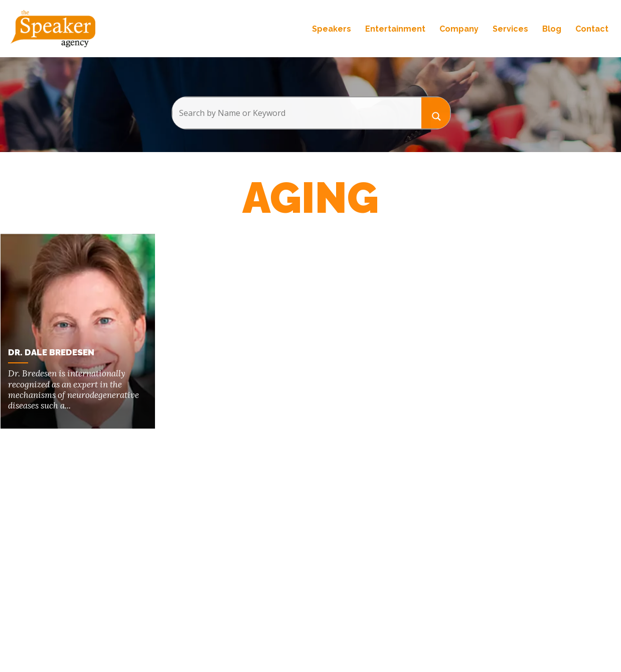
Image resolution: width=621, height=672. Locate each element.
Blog (552, 29)
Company (459, 29)
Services (510, 29)
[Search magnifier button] (436, 113)
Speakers (332, 29)
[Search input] (297, 113)
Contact (592, 29)
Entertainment (395, 29)
